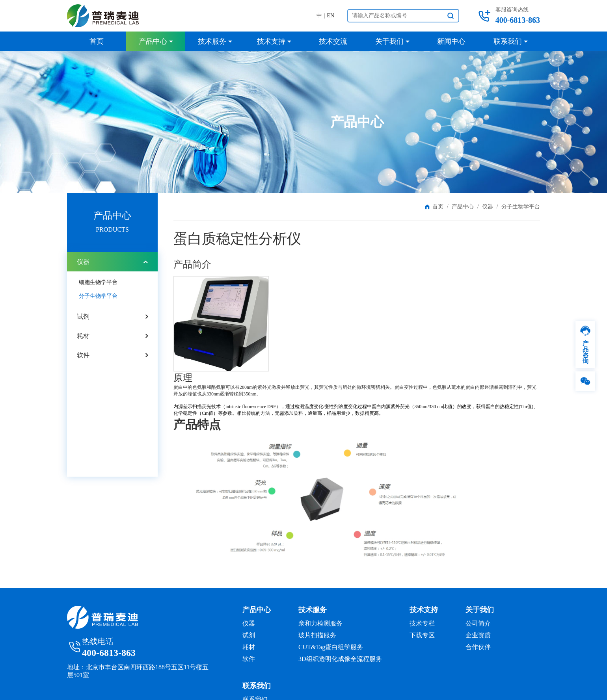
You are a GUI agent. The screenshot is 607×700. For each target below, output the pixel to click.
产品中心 (463, 207)
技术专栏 (422, 623)
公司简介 (478, 623)
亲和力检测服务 (320, 623)
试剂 (83, 317)
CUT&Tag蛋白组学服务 (331, 647)
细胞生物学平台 (98, 282)
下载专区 (422, 635)
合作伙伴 (478, 647)
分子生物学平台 (98, 296)
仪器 (488, 207)
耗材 (83, 336)
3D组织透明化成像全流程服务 (340, 659)
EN (330, 16)
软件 (83, 355)
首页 (438, 207)
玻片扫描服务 (317, 635)
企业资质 (478, 635)
